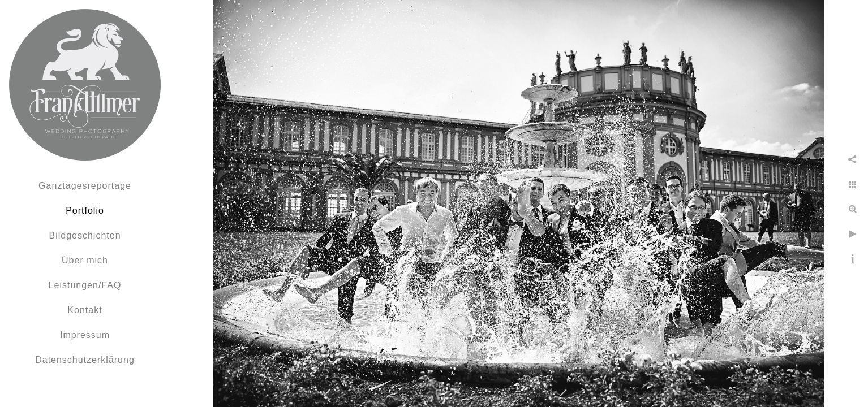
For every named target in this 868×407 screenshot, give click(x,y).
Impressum (85, 335)
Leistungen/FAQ (85, 285)
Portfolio (85, 211)
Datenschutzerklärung (85, 360)
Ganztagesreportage (85, 186)
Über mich (85, 260)
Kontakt (85, 310)
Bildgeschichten (85, 235)
